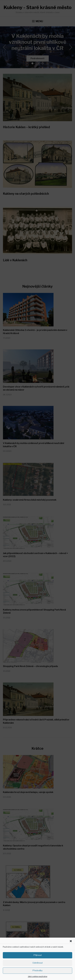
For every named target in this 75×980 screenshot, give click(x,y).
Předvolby (37, 971)
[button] (71, 941)
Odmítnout (38, 963)
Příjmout (38, 955)
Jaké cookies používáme (37, 976)
